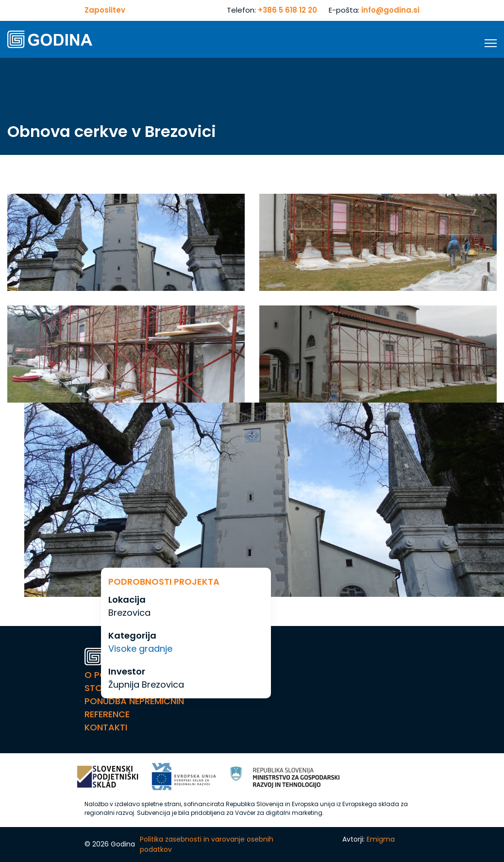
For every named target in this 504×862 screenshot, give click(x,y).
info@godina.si (390, 10)
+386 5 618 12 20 (287, 10)
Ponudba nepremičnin (134, 701)
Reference (107, 714)
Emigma (381, 839)
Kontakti (106, 727)
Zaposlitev (105, 10)
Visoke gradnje (140, 649)
